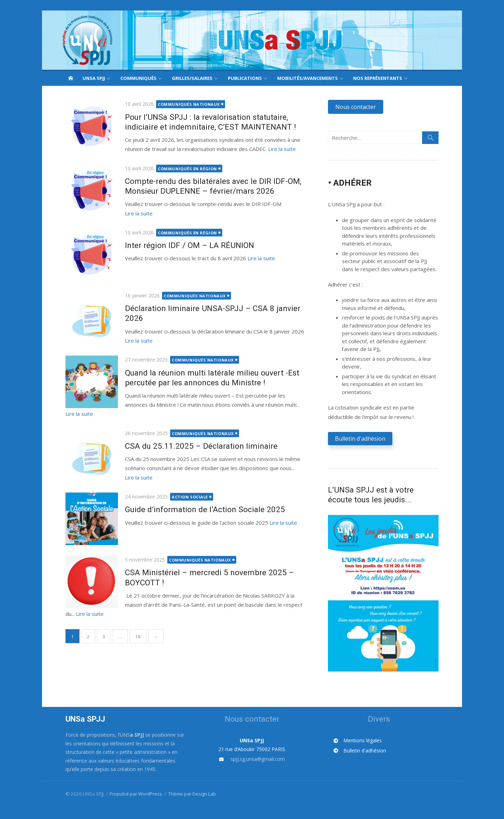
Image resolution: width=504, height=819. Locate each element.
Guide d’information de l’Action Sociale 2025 (202, 499)
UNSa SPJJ (94, 78)
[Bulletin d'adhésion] (381, 753)
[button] (357, 107)
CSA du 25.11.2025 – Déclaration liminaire (199, 436)
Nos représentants (378, 78)
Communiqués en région (185, 169)
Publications (245, 78)
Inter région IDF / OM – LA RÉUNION (187, 244)
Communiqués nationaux (187, 104)
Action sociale (188, 486)
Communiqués (138, 78)
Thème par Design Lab (190, 796)
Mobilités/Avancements (307, 78)
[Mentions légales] (379, 743)
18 (135, 626)
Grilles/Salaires (192, 78)
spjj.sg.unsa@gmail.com (258, 761)
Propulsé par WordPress (134, 796)
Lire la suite (279, 149)
